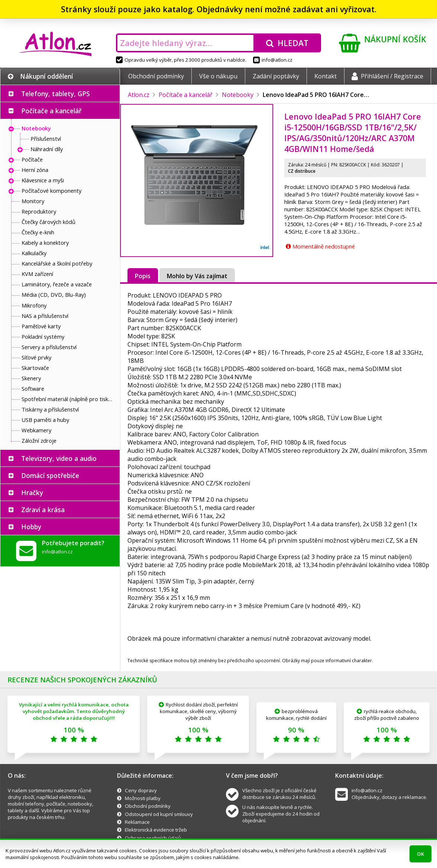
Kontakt (326, 76)
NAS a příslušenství (45, 316)
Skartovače (35, 368)
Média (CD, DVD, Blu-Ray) (54, 295)
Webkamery (36, 430)
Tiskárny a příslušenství (50, 409)
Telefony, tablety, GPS (56, 94)
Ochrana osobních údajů (153, 838)
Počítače (32, 159)
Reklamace (137, 822)
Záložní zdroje (39, 440)
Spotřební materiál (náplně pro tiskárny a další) (69, 399)
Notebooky (36, 128)
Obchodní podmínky (156, 76)
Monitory (33, 201)
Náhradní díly (47, 149)
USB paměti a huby (45, 420)
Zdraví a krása (43, 510)
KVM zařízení (37, 274)
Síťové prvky (36, 357)
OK (420, 854)
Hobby (31, 527)
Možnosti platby (143, 798)
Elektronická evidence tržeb (156, 830)
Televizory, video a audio (59, 458)
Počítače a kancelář (51, 111)
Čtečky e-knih (38, 232)
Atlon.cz (139, 95)
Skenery (31, 378)
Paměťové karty (41, 326)
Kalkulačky (34, 253)
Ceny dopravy (141, 790)
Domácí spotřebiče (50, 475)
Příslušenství (46, 139)
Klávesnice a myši (43, 180)
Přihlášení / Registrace (387, 76)
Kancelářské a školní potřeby (57, 263)
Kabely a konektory (45, 243)
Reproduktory (39, 211)
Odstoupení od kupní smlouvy (159, 814)
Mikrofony (34, 305)
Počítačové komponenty (51, 191)
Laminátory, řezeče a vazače (57, 284)
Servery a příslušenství (49, 347)
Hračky (32, 492)
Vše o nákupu (218, 76)
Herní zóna (35, 170)
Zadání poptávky (276, 76)
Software (33, 389)
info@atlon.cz (273, 60)
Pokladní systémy (43, 337)
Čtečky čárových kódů (48, 222)
